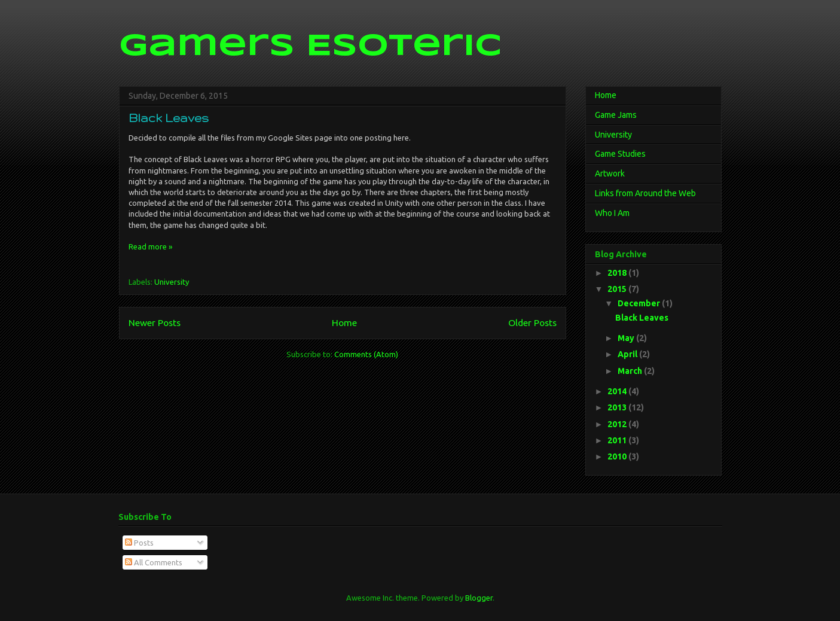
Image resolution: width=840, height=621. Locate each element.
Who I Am (612, 213)
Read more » (150, 246)
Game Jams (616, 115)
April (628, 354)
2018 (618, 273)
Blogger (479, 598)
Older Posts (532, 322)
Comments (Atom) (366, 354)
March (631, 371)
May (627, 338)
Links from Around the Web (645, 193)
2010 (618, 456)
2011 (618, 440)
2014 (618, 391)
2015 (618, 289)
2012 (618, 424)
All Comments (154, 562)
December (640, 303)
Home (344, 322)
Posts (139, 543)
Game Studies (620, 154)
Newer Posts (155, 322)
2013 (618, 407)
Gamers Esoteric (310, 47)
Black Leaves (169, 118)
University (172, 282)
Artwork (610, 173)
